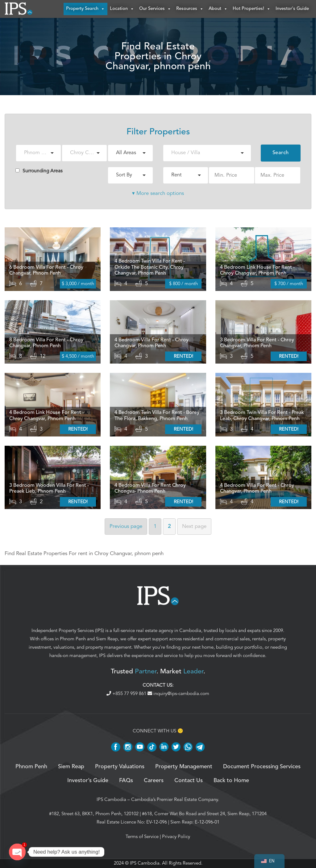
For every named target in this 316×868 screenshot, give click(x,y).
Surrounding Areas (39, 171)
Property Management (184, 767)
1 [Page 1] (155, 527)
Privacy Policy (176, 837)
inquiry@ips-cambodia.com (178, 694)
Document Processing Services (262, 767)
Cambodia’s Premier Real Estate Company (175, 800)
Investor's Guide (292, 9)
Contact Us (189, 781)
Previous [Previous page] (126, 527)
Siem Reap (107, 639)
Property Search (85, 9)
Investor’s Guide (88, 781)
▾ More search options (158, 194)
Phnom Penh (73, 639)
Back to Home (231, 781)
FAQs (126, 781)
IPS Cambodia (111, 800)
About (218, 9)
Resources (190, 9)
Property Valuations (120, 767)
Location (122, 9)
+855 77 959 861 (127, 694)
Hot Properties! (252, 9)
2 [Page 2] (169, 527)
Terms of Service (142, 837)
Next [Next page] (194, 527)
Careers (154, 781)
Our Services (155, 9)
